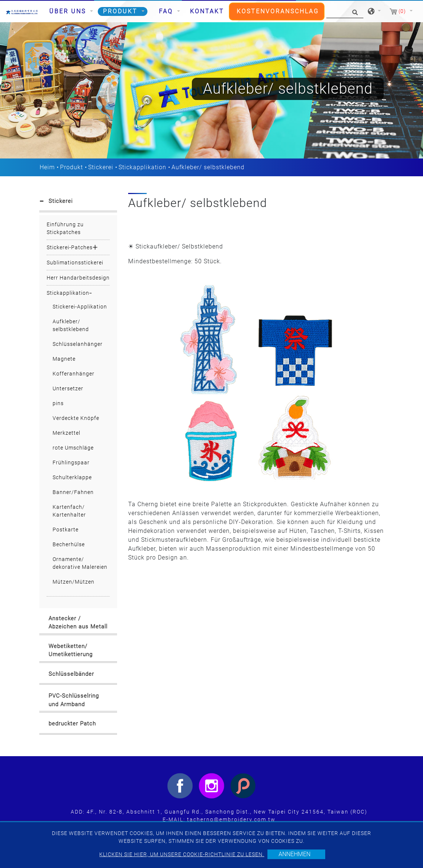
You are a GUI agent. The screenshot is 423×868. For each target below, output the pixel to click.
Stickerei (101, 167)
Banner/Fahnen (73, 492)
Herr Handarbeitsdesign (78, 278)
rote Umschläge (73, 448)
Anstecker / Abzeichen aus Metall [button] (78, 623)
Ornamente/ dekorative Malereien (80, 563)
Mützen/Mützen (74, 582)
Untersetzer (68, 388)
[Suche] (345, 12)
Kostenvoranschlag (278, 11)
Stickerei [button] (61, 201)
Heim (47, 167)
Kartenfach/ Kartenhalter (69, 511)
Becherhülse (69, 544)
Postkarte (66, 530)
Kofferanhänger (74, 374)
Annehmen (294, 854)
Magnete (64, 359)
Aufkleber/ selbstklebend (71, 325)
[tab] (78, 203)
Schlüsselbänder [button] (71, 674)
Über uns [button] (69, 11)
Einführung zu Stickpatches (65, 228)
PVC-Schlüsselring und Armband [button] (74, 700)
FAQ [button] (167, 11)
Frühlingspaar (71, 463)
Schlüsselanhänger (78, 344)
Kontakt (207, 11)
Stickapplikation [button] (68, 293)
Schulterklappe (72, 477)
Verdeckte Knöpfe (76, 418)
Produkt (71, 167)
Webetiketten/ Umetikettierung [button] (71, 650)
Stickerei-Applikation (80, 307)
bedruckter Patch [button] (72, 724)
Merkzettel (66, 433)
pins (58, 403)
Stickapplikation (142, 167)
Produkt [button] (121, 11)
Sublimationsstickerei (75, 263)
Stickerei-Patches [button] (70, 247)
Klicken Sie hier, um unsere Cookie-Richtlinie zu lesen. (182, 854)
